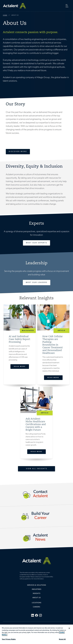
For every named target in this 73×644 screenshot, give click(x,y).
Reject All (62, 639)
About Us (37, 598)
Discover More (18, 152)
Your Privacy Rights (9, 639)
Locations (37, 603)
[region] (36, 634)
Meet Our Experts (36, 243)
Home (14, 6)
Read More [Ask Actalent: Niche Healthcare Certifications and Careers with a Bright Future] (36, 452)
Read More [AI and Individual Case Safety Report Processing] (20, 367)
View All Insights (37, 469)
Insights (37, 594)
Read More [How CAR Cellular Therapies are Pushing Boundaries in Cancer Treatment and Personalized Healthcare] (53, 378)
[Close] (69, 628)
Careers (36, 607)
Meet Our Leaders (37, 283)
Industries (37, 589)
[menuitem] (36, 586)
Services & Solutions (37, 585)
